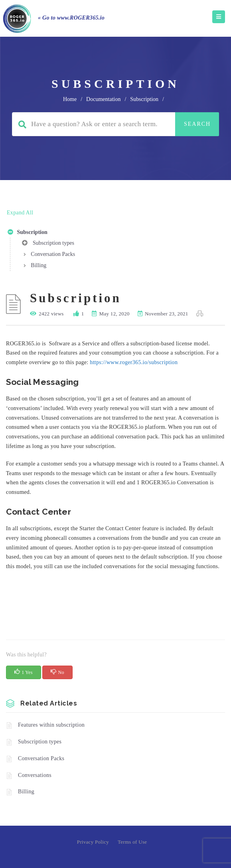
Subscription (28, 234)
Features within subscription (51, 725)
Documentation (103, 99)
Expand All (20, 213)
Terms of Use (132, 842)
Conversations (35, 775)
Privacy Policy (93, 842)
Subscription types (48, 244)
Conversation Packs (53, 254)
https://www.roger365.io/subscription (134, 362)
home (70, 99)
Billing (38, 265)
